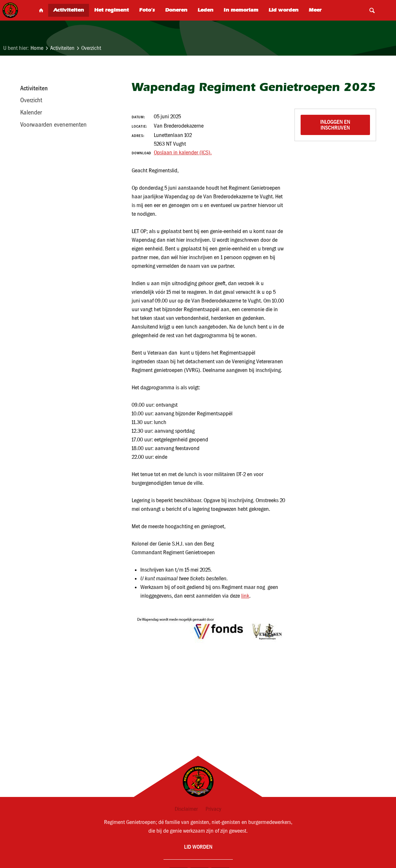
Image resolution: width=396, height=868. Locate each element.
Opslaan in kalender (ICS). (183, 153)
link (245, 596)
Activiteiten (62, 48)
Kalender (31, 112)
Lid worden (198, 847)
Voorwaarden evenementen (53, 124)
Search (372, 10)
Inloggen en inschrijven (336, 125)
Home (37, 48)
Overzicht (91, 48)
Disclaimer (186, 809)
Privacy (213, 809)
